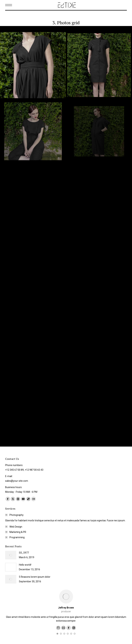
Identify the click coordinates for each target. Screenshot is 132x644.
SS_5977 (24, 553)
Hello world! (25, 565)
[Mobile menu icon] (9, 5)
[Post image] (11, 555)
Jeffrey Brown (66, 608)
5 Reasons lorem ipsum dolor (35, 577)
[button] (57, 634)
